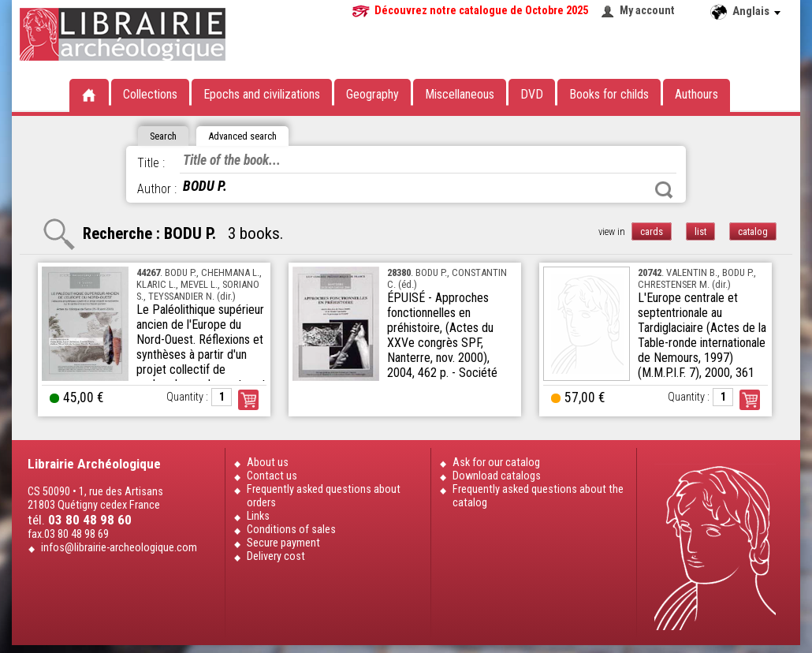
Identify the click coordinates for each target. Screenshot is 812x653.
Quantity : (187, 397)
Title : (151, 163)
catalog (753, 231)
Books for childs (609, 94)
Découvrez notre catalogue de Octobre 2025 (481, 11)
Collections (150, 94)
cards (652, 231)
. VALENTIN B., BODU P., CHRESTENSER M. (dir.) (697, 278)
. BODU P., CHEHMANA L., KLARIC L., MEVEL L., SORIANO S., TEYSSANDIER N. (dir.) (199, 284)
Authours (697, 94)
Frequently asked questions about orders (324, 496)
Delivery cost (276, 556)
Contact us (272, 476)
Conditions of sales (291, 530)
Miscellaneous (460, 94)
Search (664, 190)
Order (248, 400)
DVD (532, 94)
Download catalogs (497, 476)
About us (268, 463)
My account (647, 11)
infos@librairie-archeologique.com (119, 548)
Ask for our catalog (496, 463)
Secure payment (283, 543)
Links (258, 516)
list (700, 231)
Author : (157, 189)
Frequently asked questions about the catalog (538, 496)
